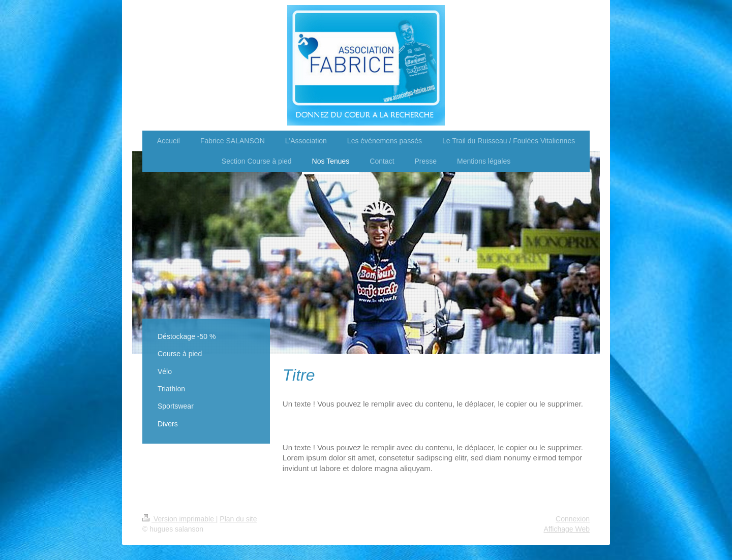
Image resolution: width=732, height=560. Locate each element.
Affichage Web (567, 529)
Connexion (573, 519)
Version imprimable (179, 519)
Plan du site (238, 519)
